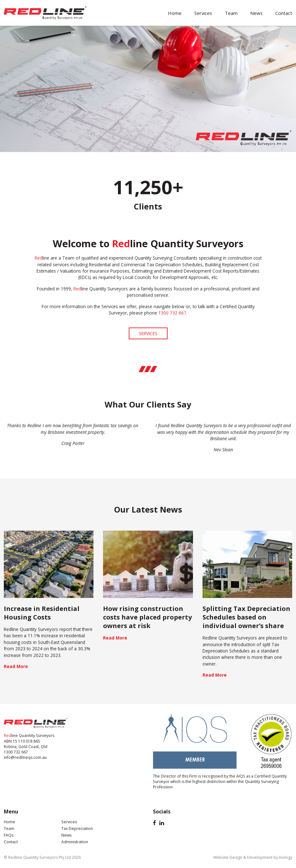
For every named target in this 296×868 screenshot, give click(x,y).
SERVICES (148, 333)
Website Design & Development (243, 857)
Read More (16, 666)
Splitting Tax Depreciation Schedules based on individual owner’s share (246, 617)
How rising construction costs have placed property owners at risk (148, 617)
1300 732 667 (16, 752)
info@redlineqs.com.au (25, 757)
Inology (286, 857)
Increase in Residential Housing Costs (42, 613)
